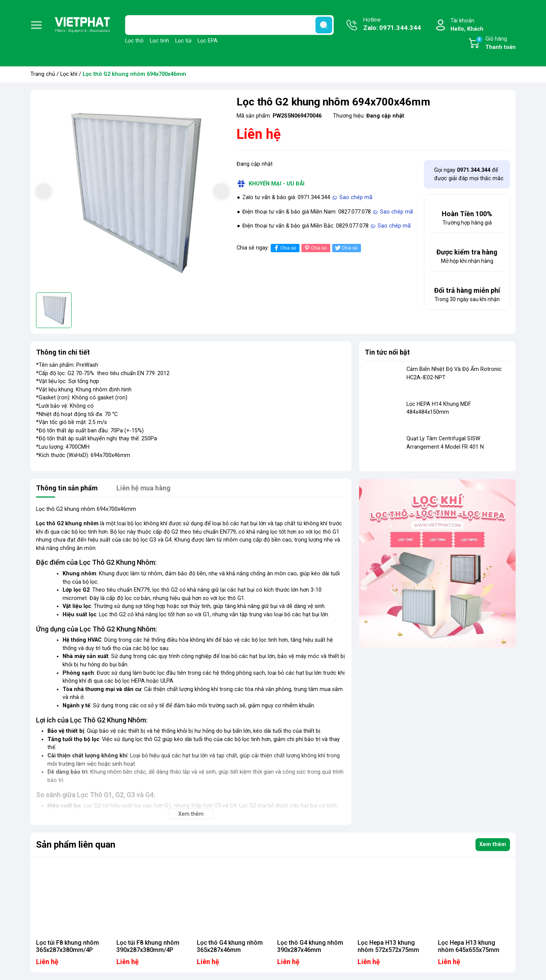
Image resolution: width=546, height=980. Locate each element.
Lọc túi (183, 41)
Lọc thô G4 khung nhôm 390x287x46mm (310, 946)
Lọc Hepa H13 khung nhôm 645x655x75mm (469, 946)
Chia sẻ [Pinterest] (315, 248)
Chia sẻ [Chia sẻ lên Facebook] (284, 248)
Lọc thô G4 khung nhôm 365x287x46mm (230, 946)
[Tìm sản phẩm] (229, 25)
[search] (324, 25)
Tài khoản (467, 25)
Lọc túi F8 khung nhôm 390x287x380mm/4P (148, 946)
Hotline (392, 25)
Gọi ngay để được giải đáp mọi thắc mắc (469, 174)
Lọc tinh (159, 41)
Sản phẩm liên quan (76, 845)
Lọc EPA (208, 41)
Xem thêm (493, 844)
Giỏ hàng (496, 44)
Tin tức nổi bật (387, 352)
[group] (133, 192)
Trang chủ (43, 74)
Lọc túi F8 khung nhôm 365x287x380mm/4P (67, 946)
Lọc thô (134, 41)
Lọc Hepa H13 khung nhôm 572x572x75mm (388, 946)
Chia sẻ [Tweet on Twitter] (346, 248)
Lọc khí (69, 74)
